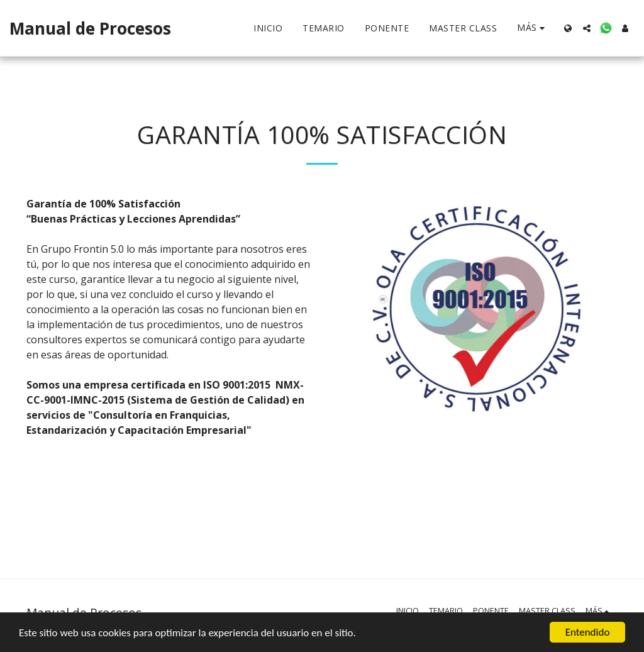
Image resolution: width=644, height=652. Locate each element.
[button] (587, 28)
